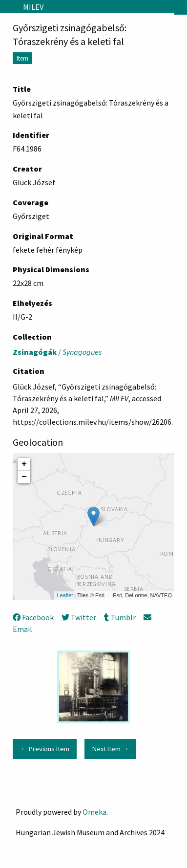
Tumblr (120, 617)
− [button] (24, 477)
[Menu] (8, 7)
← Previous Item (44, 749)
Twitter (79, 617)
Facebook (33, 617)
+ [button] (24, 464)
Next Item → (111, 749)
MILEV (33, 7)
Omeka (94, 812)
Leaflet (65, 595)
